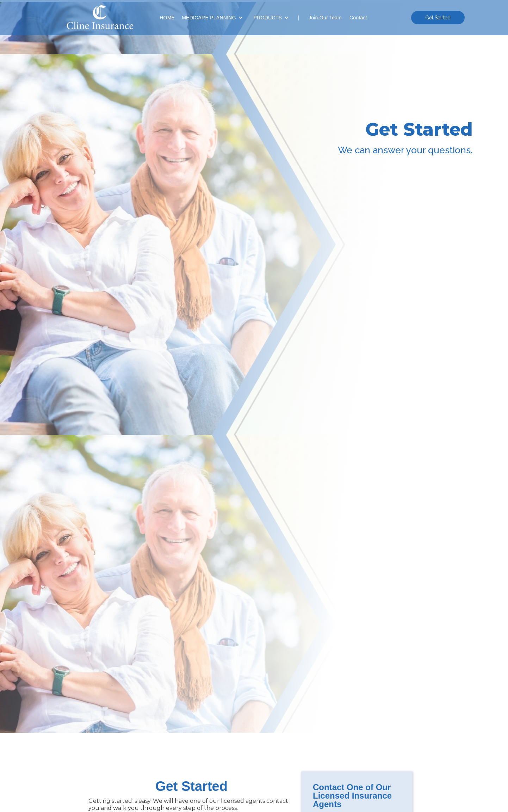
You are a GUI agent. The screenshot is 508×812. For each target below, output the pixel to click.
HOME (167, 18)
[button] (212, 18)
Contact (358, 18)
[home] (98, 18)
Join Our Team (325, 18)
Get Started (438, 18)
